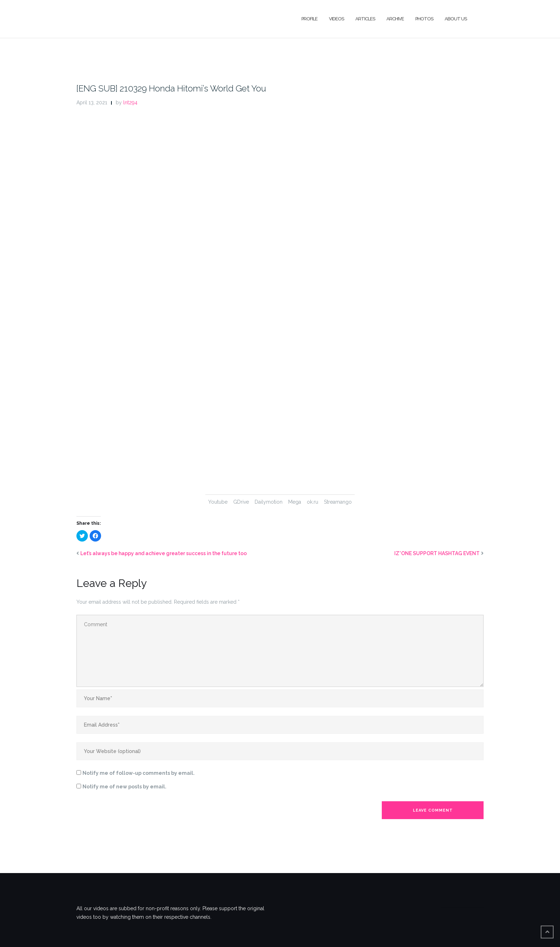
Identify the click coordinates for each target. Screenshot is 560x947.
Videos (336, 19)
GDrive (241, 502)
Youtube (218, 502)
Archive (395, 19)
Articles (365, 19)
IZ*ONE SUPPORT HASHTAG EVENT (437, 553)
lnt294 (130, 103)
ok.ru (312, 502)
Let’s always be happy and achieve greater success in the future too (164, 553)
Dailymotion (269, 502)
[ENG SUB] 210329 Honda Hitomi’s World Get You (171, 88)
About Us (456, 19)
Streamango (338, 502)
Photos (424, 19)
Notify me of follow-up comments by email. (139, 773)
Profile (309, 19)
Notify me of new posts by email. (124, 787)
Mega (295, 502)
